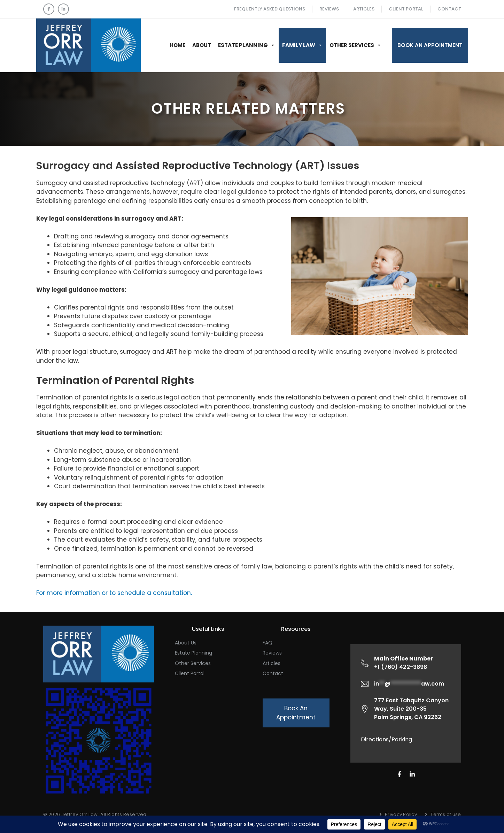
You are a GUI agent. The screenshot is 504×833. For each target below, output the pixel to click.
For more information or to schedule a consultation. (114, 593)
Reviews (329, 9)
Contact (449, 9)
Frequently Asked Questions (270, 9)
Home (177, 45)
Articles (272, 663)
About (202, 45)
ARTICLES (364, 9)
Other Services (355, 45)
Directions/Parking (386, 739)
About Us (186, 643)
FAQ (267, 643)
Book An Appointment (430, 45)
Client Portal (406, 9)
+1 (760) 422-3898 (404, 663)
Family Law (302, 45)
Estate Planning (247, 45)
